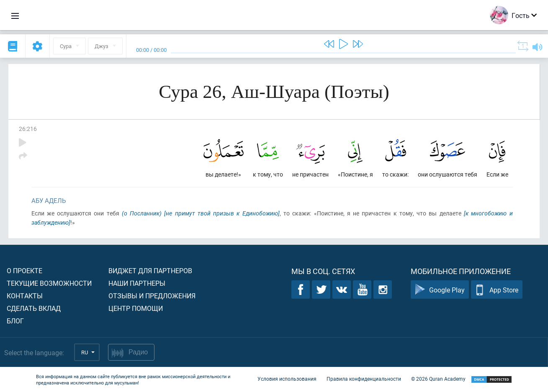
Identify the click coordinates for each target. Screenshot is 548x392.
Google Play (440, 290)
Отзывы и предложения (152, 296)
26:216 (28, 129)
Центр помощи (136, 308)
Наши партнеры (137, 283)
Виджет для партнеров (150, 270)
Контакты (25, 296)
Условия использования (287, 379)
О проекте (24, 270)
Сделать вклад (34, 308)
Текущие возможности (49, 283)
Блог (15, 321)
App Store (497, 290)
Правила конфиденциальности (364, 379)
